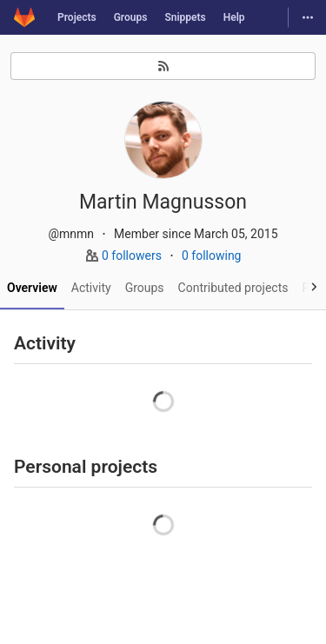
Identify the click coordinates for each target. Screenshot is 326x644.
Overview (32, 288)
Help (234, 17)
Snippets (185, 17)
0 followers (133, 256)
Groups (131, 17)
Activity (91, 288)
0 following (212, 256)
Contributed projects (233, 288)
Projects (77, 17)
